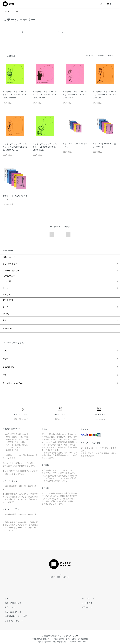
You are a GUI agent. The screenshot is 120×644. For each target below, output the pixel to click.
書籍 (5, 314)
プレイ (6, 302)
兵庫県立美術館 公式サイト (60, 559)
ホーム (5, 11)
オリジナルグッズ (11, 262)
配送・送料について (11, 585)
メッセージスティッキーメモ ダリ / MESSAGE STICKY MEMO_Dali (106, 95)
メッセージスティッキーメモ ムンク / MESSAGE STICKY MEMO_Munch (46, 95)
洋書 (5, 360)
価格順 (101, 55)
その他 (6, 308)
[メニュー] (116, 4)
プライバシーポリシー (12, 603)
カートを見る (85, 585)
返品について (8, 589)
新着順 (111, 55)
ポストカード (9, 256)
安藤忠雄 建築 (9, 353)
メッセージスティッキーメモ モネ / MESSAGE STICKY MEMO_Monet (76, 95)
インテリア (8, 279)
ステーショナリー (17, 11)
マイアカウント (86, 580)
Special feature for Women (15, 366)
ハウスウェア (9, 274)
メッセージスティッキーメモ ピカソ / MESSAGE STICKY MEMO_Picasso (16, 95)
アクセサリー (9, 296)
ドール (6, 285)
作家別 (6, 347)
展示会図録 (8, 320)
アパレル (7, 291)
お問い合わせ (85, 589)
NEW (5, 341)
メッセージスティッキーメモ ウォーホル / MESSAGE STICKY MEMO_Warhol (16, 147)
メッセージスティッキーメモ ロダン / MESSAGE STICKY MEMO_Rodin (46, 147)
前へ (53, 234)
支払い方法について (11, 594)
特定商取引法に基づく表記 (14, 598)
